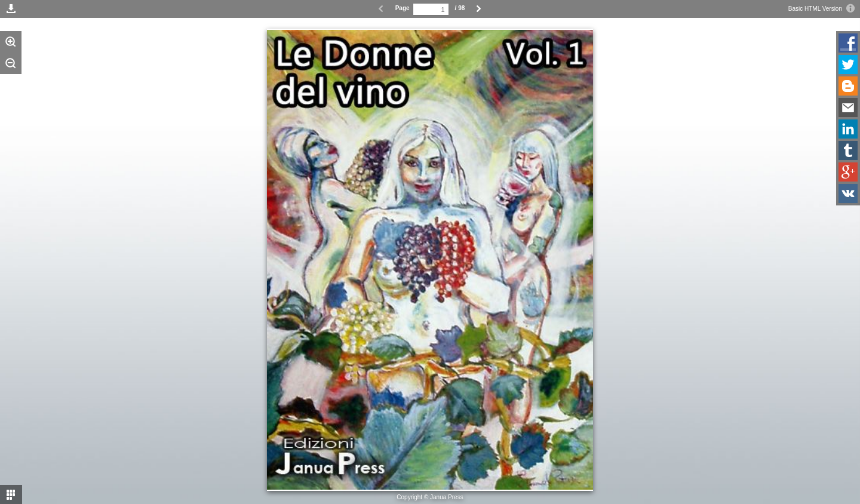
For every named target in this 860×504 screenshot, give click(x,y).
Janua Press (447, 497)
